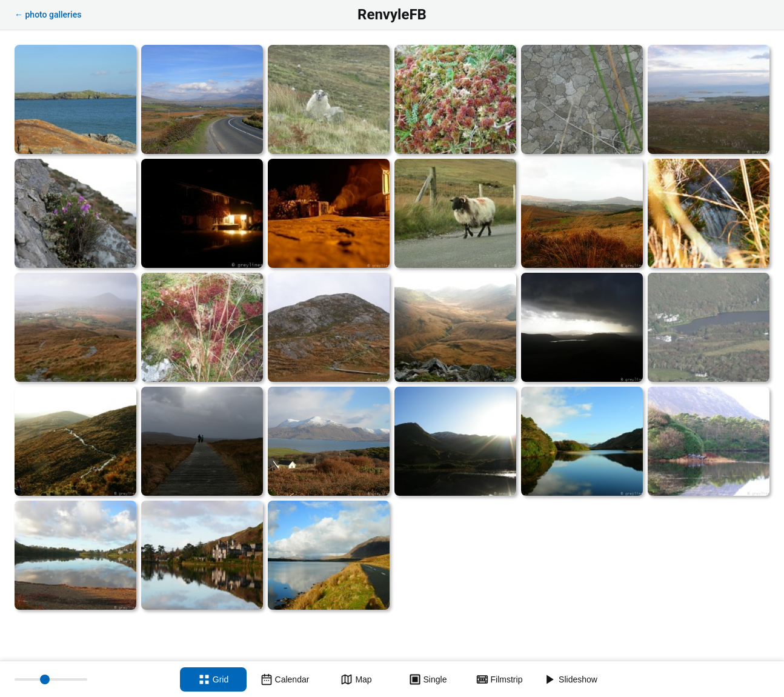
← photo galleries (48, 15)
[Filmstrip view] (499, 679)
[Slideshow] (571, 679)
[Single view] (428, 679)
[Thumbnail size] (51, 679)
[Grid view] (213, 679)
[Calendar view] (285, 679)
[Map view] (356, 679)
